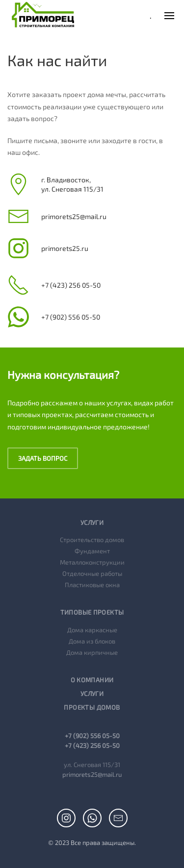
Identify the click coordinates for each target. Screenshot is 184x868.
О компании (92, 680)
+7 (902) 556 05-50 (92, 736)
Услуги (92, 694)
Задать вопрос (43, 458)
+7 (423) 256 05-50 (92, 745)
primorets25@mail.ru (92, 774)
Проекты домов (92, 707)
